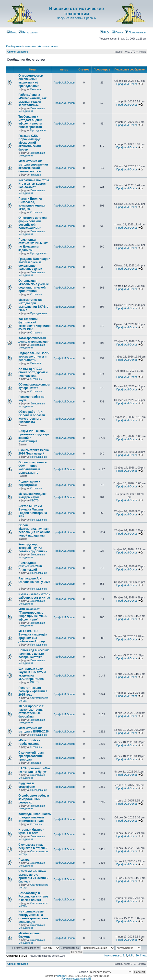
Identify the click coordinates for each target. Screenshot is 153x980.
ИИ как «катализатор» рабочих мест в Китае (34, 596)
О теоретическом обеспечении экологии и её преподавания (31, 81)
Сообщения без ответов (21, 46)
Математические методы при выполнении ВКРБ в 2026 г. (33, 305)
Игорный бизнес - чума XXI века (31, 831)
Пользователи (136, 32)
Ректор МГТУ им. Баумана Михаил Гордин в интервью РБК (33, 511)
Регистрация (28, 32)
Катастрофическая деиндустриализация (34, 340)
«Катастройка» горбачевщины (29, 742)
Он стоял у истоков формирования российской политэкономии (32, 223)
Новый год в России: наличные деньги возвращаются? (34, 654)
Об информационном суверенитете (34, 386)
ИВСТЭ (35, 501)
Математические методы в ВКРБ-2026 (34, 730)
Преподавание (39, 130)
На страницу (112, 956)
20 (137, 956)
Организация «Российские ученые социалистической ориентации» (34, 286)
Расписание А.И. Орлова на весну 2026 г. (34, 582)
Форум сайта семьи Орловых (76, 18)
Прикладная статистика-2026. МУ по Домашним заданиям (33, 245)
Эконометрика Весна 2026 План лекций (34, 452)
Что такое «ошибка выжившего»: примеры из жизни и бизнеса (33, 876)
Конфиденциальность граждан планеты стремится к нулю (35, 817)
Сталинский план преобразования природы (31, 756)
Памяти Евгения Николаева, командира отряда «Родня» (32, 204)
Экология (36, 89)
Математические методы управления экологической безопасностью (33, 166)
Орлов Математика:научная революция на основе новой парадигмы (34, 530)
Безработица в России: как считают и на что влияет (33, 897)
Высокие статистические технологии (76, 11)
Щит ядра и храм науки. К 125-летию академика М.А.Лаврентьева (32, 674)
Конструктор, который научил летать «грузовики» (33, 548)
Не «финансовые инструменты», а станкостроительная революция (33, 917)
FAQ (104, 32)
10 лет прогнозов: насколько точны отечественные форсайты (31, 711)
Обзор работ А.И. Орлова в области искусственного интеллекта (32, 417)
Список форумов (18, 52)
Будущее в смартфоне (27, 785)
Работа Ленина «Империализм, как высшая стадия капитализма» (32, 100)
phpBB (61, 976)
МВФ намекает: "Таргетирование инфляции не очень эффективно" (33, 614)
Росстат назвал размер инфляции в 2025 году (33, 691)
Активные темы (48, 46)
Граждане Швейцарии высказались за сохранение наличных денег (34, 264)
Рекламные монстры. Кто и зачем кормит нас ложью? (34, 184)
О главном (36, 212)
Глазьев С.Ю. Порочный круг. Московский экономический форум (30, 143)
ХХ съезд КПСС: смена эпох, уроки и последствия (33, 372)
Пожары (24, 860)
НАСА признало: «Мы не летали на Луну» (34, 770)
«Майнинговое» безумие (30, 935)
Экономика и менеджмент (32, 110)
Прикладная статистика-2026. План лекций (30, 566)
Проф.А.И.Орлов (64, 83)
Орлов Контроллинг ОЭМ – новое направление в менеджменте (33, 468)
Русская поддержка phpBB (76, 979)
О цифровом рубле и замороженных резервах (34, 799)
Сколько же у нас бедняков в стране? (33, 846)
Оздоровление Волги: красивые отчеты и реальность (34, 357)
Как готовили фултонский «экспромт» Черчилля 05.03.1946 (34, 324)
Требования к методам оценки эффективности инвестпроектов (30, 122)
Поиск (117, 32)
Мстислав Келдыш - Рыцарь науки (33, 496)
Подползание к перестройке (29, 483)
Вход (12, 32)
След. (143, 956)
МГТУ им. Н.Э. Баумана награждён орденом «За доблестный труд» (33, 636)
